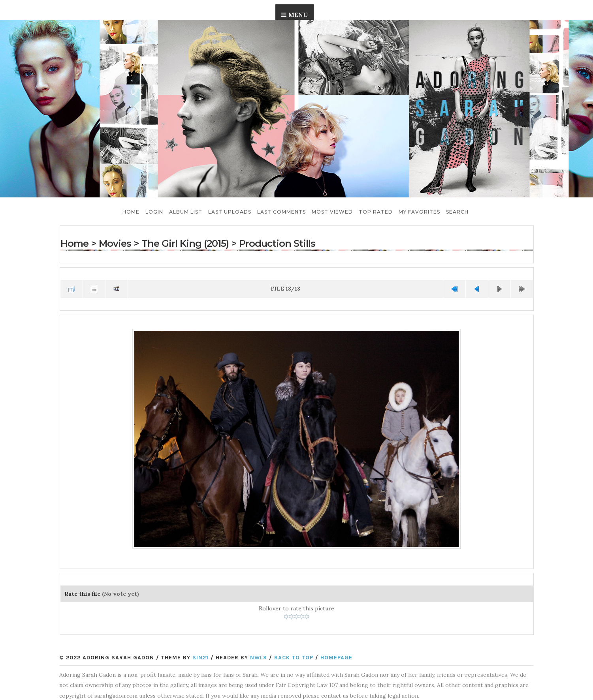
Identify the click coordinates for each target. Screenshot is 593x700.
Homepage (336, 658)
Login (154, 212)
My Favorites (419, 212)
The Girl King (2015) (185, 243)
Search (457, 212)
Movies (115, 243)
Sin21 (200, 658)
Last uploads (230, 212)
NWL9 (259, 658)
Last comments (281, 212)
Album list (186, 212)
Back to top (294, 658)
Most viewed (332, 212)
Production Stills (277, 243)
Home (131, 212)
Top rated (376, 212)
